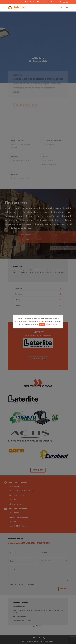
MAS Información (51, 324)
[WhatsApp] (67, 2)
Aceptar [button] (42, 324)
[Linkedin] (64, 2)
